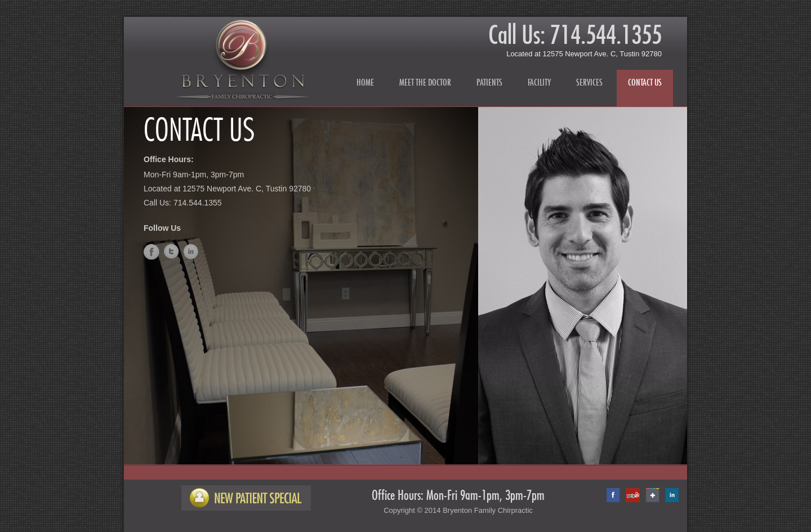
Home (365, 82)
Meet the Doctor (425, 82)
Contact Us (645, 82)
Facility (539, 82)
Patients (489, 82)
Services (589, 82)
